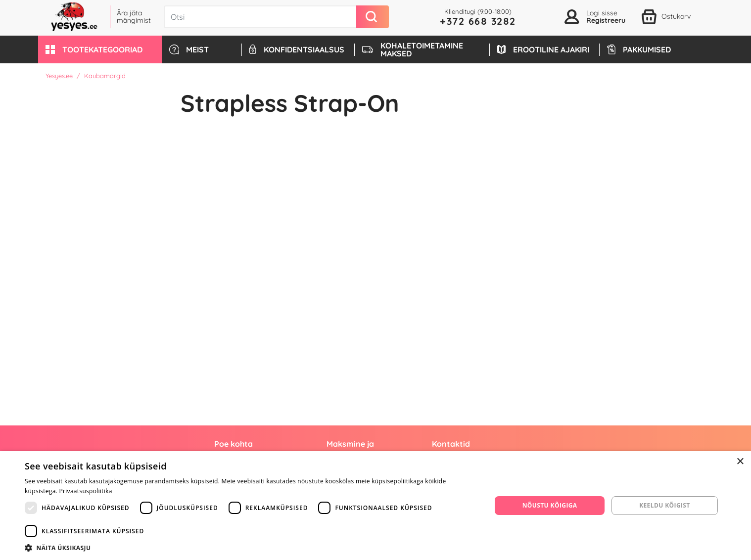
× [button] (740, 462)
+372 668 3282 (478, 21)
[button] (100, 49)
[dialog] (375, 506)
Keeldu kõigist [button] (665, 505)
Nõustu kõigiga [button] (550, 505)
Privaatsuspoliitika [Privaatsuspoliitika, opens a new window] (86, 491)
